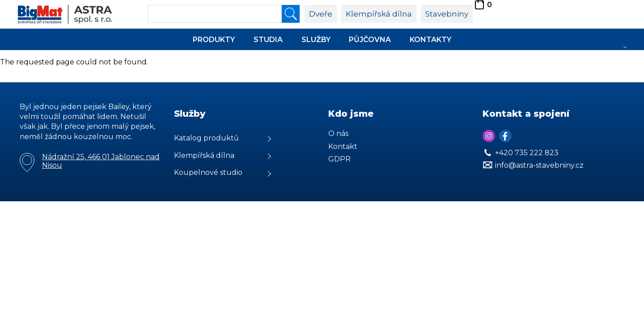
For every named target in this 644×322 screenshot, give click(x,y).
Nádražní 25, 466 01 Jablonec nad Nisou (101, 161)
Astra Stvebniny (0, 0)
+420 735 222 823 (527, 153)
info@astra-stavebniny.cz (539, 165)
